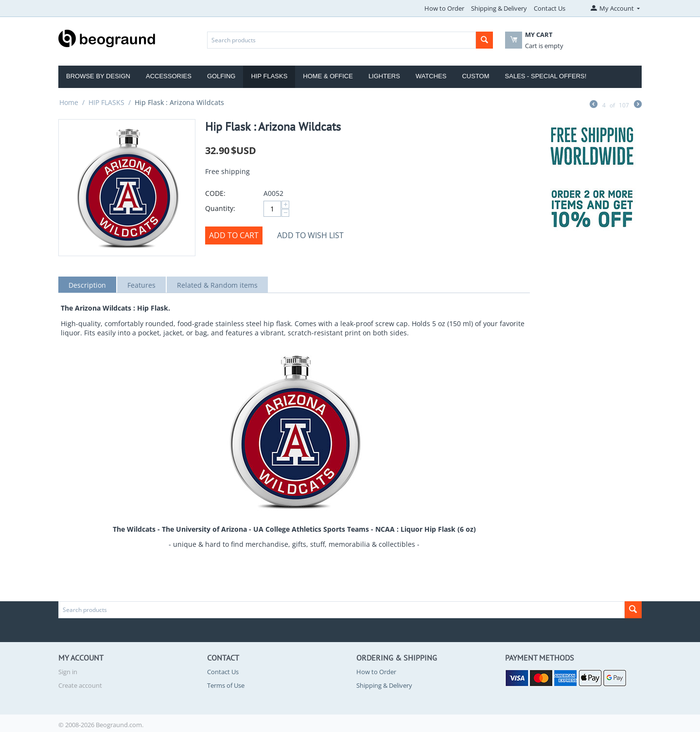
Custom (475, 76)
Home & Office (328, 76)
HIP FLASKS (106, 102)
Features (141, 285)
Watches (431, 76)
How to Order (444, 8)
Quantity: (220, 208)
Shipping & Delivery (499, 8)
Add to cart (234, 235)
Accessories (169, 76)
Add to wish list (310, 235)
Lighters (384, 76)
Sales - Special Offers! (546, 76)
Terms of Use (226, 685)
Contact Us (550, 8)
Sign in (68, 672)
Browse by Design (98, 76)
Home (69, 102)
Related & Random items (217, 285)
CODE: (215, 193)
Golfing (221, 76)
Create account (80, 685)
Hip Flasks (269, 76)
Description (87, 285)
